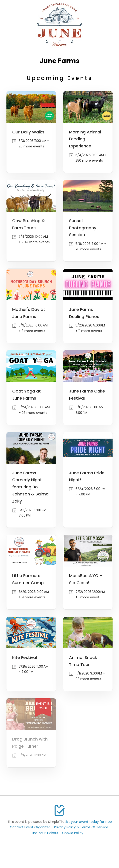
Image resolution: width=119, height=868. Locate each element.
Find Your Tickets (44, 833)
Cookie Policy (73, 833)
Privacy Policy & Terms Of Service (81, 827)
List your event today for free (88, 822)
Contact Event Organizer (30, 827)
